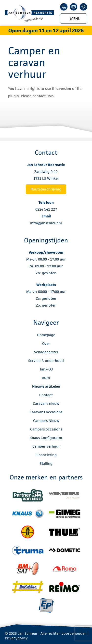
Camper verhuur (46, 446)
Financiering (46, 455)
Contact (46, 395)
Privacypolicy (16, 638)
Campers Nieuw (46, 421)
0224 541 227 (46, 209)
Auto (46, 378)
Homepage (46, 335)
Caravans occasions (46, 412)
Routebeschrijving (46, 189)
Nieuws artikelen (46, 386)
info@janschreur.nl (46, 223)
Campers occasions (46, 429)
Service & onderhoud (46, 361)
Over (46, 343)
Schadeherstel (46, 352)
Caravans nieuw (46, 403)
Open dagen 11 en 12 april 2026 (46, 30)
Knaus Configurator (46, 438)
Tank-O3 (46, 369)
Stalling (46, 463)
